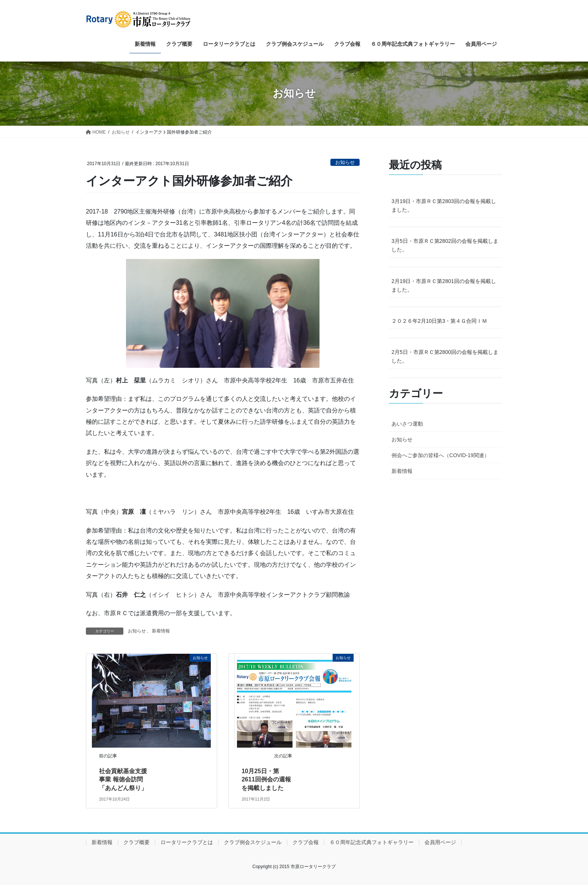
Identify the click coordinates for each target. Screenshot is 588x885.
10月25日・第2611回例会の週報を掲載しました (266, 780)
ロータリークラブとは (187, 842)
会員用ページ (440, 842)
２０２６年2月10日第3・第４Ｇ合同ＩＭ (439, 321)
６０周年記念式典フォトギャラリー (372, 842)
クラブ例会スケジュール (253, 842)
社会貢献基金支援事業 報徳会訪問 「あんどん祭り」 (123, 780)
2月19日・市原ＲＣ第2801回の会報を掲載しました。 (444, 285)
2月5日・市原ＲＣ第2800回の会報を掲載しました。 (445, 356)
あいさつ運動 (407, 424)
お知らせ (345, 162)
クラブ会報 (306, 842)
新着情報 (161, 631)
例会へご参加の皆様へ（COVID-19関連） (440, 455)
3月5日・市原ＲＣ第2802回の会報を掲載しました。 (445, 245)
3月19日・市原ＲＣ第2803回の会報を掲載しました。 (444, 205)
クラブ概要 (136, 842)
